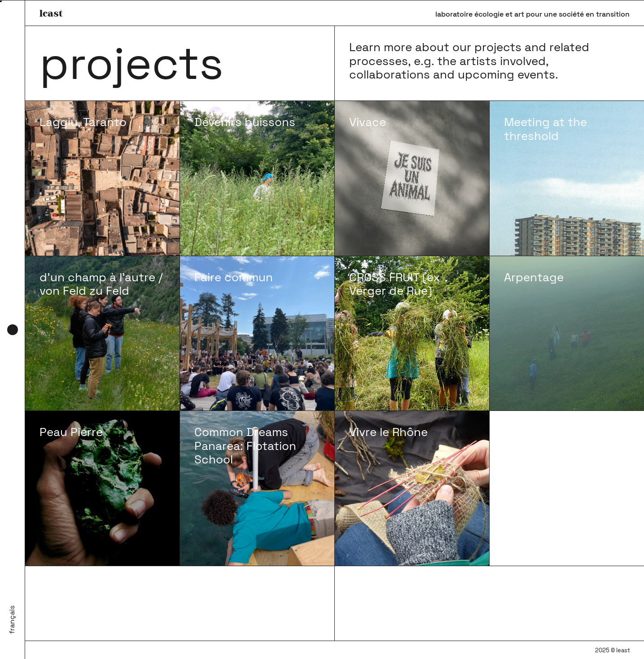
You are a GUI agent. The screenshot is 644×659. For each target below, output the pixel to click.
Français (12, 620)
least (51, 13)
